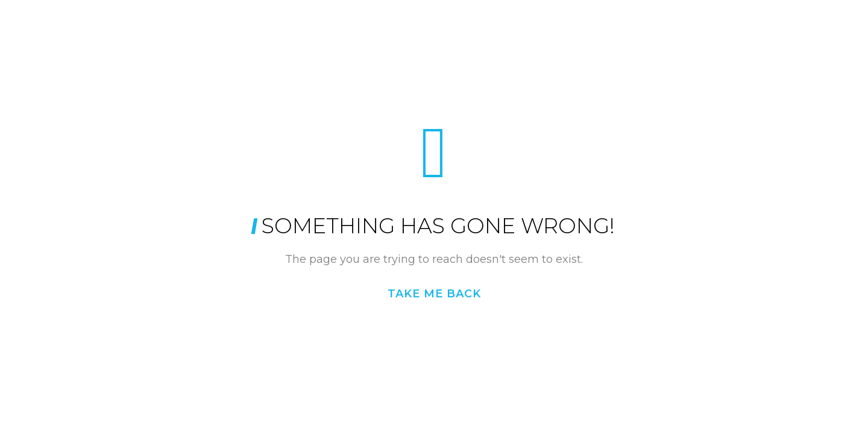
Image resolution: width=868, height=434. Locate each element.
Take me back (434, 294)
